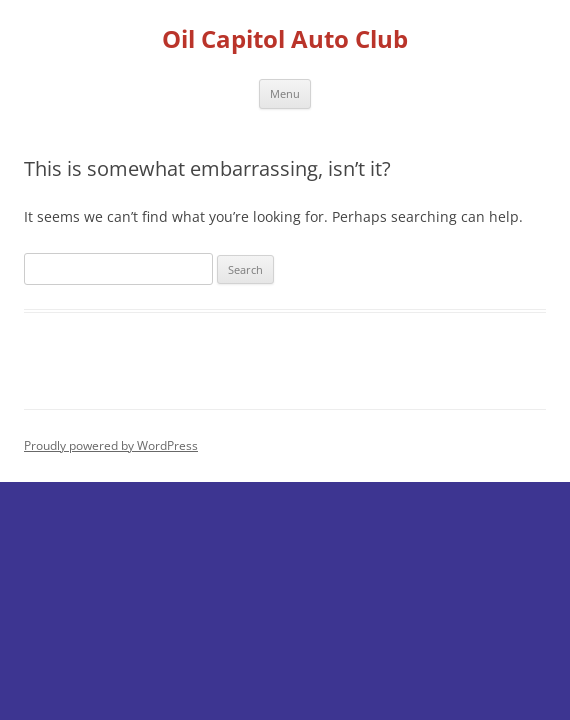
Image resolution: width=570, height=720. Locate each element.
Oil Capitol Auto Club (285, 39)
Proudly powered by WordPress (111, 445)
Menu (285, 93)
